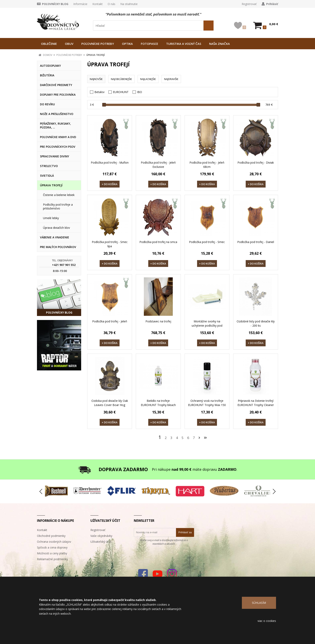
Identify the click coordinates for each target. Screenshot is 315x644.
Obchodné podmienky (51, 536)
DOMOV (48, 55)
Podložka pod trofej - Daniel (256, 242)
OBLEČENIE (49, 44)
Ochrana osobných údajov (54, 542)
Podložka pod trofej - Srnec (207, 242)
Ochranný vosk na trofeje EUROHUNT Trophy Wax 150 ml (207, 405)
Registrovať (249, 4)
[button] (274, 491)
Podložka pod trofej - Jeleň (110, 321)
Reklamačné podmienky (52, 559)
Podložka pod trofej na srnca (158, 242)
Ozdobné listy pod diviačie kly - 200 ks (256, 323)
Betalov (99, 92)
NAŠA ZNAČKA (219, 44)
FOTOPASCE (149, 44)
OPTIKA (127, 44)
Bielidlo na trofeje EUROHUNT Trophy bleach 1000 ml (158, 405)
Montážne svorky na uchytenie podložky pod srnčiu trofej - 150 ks (207, 326)
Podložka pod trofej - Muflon (110, 163)
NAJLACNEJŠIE (148, 79)
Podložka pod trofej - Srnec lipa (110, 244)
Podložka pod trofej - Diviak (256, 163)
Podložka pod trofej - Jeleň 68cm (207, 165)
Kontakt (98, 4)
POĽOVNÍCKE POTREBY (98, 44)
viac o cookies (267, 621)
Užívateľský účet (101, 542)
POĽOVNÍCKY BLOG (55, 4)
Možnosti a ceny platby (52, 553)
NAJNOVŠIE (96, 79)
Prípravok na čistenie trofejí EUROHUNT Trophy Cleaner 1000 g (256, 405)
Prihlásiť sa (185, 532)
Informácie (80, 4)
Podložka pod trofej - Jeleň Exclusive (158, 165)
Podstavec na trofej (158, 321)
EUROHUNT (121, 92)
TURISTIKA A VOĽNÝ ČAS (184, 44)
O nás (111, 4)
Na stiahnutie (129, 4)
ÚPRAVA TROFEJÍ (96, 55)
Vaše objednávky (101, 536)
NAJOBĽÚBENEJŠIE (121, 79)
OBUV (69, 44)
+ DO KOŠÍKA (110, 184)
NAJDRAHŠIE (171, 79)
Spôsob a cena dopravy (52, 547)
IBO (140, 92)
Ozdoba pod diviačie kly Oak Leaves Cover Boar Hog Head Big (110, 405)
